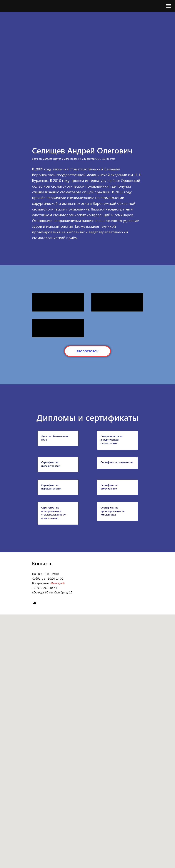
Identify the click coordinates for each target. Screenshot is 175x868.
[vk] (35, 696)
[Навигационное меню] (169, 6)
